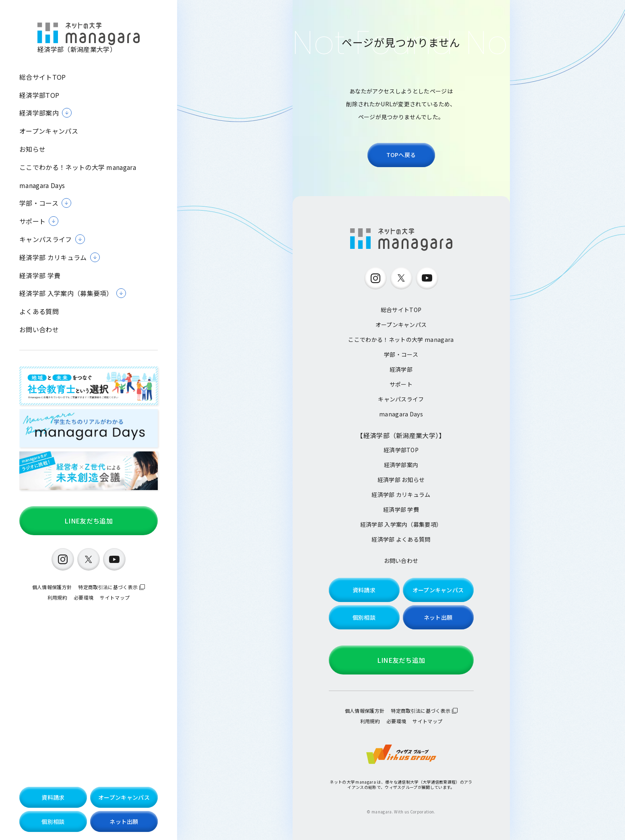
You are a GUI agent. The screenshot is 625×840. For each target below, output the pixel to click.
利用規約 (57, 597)
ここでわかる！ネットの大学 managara (78, 167)
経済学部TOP (39, 95)
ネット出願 (124, 821)
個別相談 (53, 821)
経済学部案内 (401, 465)
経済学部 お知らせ (401, 480)
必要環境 (84, 597)
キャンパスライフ (401, 399)
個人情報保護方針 (52, 587)
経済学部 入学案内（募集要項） (401, 524)
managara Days (42, 185)
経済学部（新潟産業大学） (89, 38)
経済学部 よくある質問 (401, 539)
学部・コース (401, 354)
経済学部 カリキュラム (401, 494)
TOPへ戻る (401, 155)
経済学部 (401, 369)
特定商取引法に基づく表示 (108, 587)
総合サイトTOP (43, 77)
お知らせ (32, 149)
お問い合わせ (39, 330)
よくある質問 (39, 311)
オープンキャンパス (49, 131)
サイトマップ (115, 597)
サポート (401, 384)
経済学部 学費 (40, 276)
